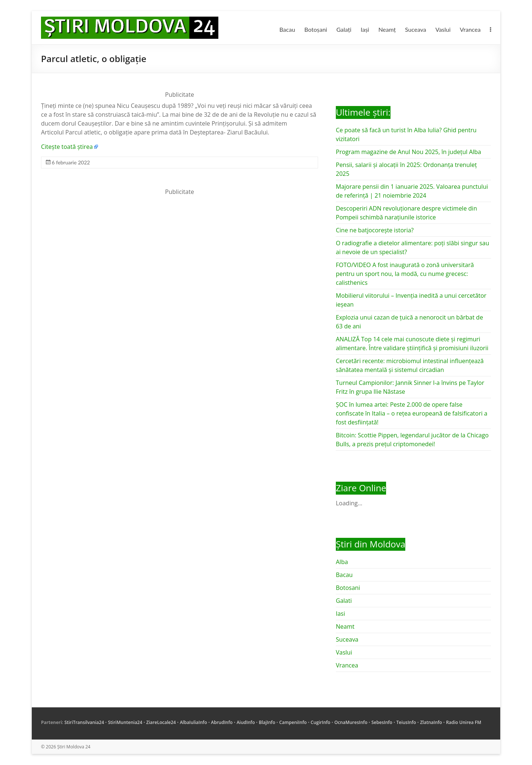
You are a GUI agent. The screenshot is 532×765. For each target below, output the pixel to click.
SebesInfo (382, 722)
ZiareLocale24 (161, 722)
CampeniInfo (293, 722)
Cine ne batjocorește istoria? (375, 230)
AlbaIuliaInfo (194, 722)
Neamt (345, 626)
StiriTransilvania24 (84, 722)
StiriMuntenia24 (125, 722)
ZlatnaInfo (431, 722)
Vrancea (470, 29)
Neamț (387, 29)
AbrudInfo (222, 722)
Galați (344, 29)
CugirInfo (320, 722)
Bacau (287, 29)
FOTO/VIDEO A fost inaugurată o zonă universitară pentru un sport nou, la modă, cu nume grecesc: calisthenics (405, 274)
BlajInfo (267, 722)
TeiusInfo (406, 722)
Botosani (348, 588)
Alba (342, 562)
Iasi (340, 614)
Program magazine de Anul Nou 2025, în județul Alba (408, 152)
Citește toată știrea (67, 147)
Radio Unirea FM (463, 722)
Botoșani (316, 29)
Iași (365, 29)
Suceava (415, 29)
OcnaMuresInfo (351, 722)
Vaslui (443, 29)
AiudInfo (245, 722)
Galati (344, 601)
